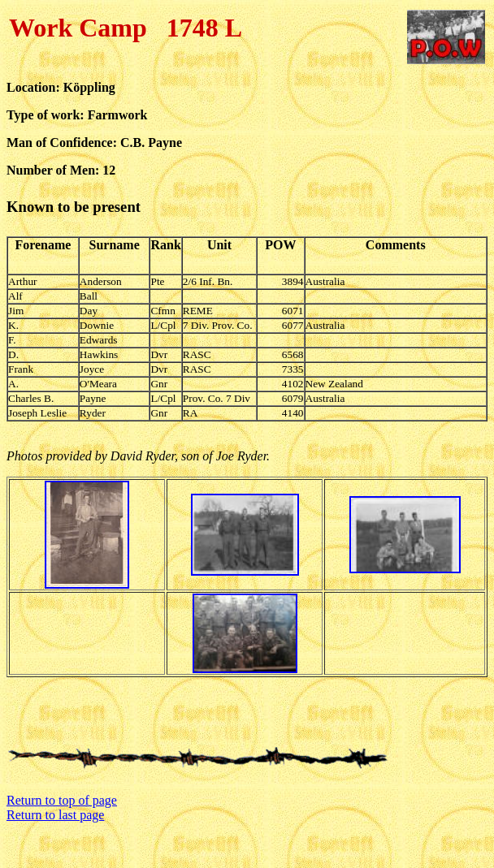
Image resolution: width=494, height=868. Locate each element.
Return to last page (55, 815)
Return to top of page (62, 800)
